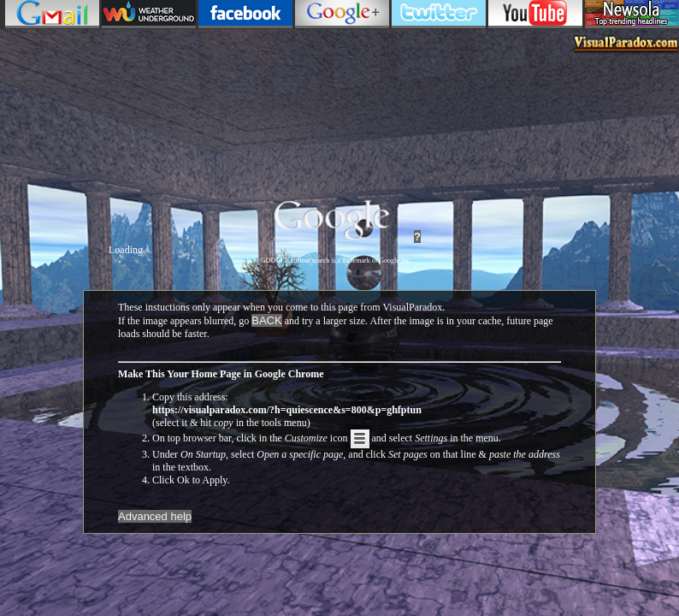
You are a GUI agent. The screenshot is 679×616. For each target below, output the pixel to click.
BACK (266, 320)
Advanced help (155, 516)
